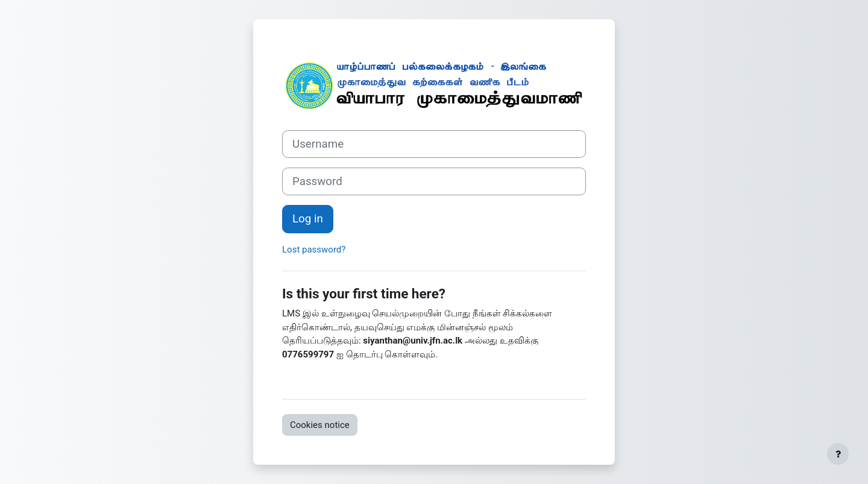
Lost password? (314, 250)
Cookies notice (320, 425)
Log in (308, 219)
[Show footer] (838, 454)
